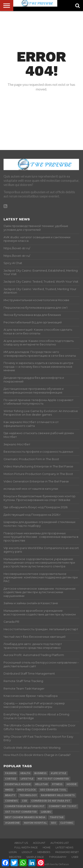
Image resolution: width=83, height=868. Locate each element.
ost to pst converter (21, 812)
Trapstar (57, 817)
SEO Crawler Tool (53, 790)
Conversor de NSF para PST (51, 801)
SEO (53, 823)
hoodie (72, 784)
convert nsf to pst (63, 806)
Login (13, 852)
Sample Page (35, 857)
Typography (58, 857)
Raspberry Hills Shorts (58, 795)
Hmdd (9, 790)
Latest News (64, 847)
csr (24, 801)
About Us (21, 843)
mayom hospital (35, 823)
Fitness (57, 784)
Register (15, 857)
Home (47, 847)
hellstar (41, 784)
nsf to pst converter (53, 779)
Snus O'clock (27, 790)
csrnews (11, 801)
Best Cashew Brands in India (25, 817)
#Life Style (58, 773)
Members (44, 852)
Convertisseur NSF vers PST (25, 806)
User (75, 857)
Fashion (11, 773)
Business (40, 773)
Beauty (10, 795)
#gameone (12, 823)
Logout (27, 852)
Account (39, 843)
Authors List (60, 843)
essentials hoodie (18, 784)
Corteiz (11, 779)
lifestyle (27, 779)
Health (25, 773)
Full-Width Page (26, 847)
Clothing (67, 823)
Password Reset (67, 852)
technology (28, 795)
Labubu (46, 812)
